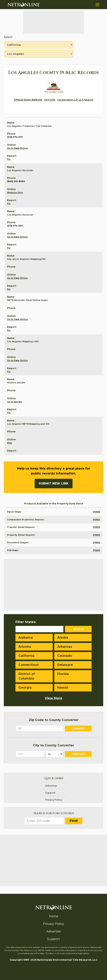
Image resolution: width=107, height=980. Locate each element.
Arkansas (65, 647)
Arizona (25, 647)
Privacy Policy (54, 800)
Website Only (15, 193)
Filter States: (26, 622)
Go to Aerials (15, 402)
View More (53, 698)
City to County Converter (53, 745)
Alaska (63, 638)
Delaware (65, 665)
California (26, 656)
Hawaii (63, 688)
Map (10, 443)
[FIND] (96, 512)
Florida (63, 674)
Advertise (51, 786)
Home (54, 916)
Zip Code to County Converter (54, 720)
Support (50, 793)
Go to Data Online (17, 148)
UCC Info (50, 100)
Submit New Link (54, 483)
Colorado (65, 656)
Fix (9, 159)
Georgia (25, 688)
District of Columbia (27, 676)
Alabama (26, 638)
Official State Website (28, 100)
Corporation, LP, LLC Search (75, 100)
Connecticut (29, 665)
